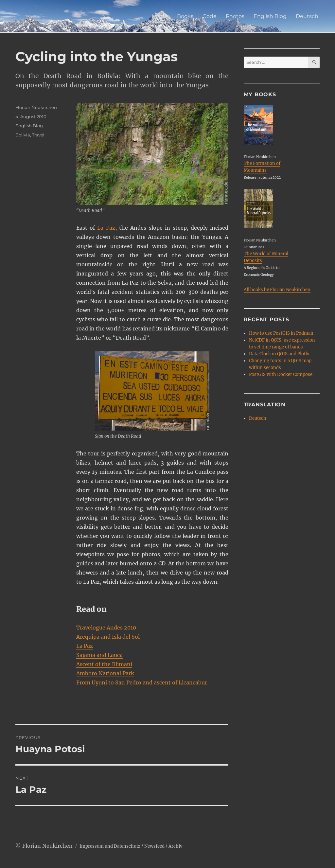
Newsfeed (154, 846)
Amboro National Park (105, 673)
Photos (235, 16)
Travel (38, 135)
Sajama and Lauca (99, 655)
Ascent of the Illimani (104, 664)
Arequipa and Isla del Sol (108, 637)
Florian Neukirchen (36, 107)
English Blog (270, 16)
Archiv (175, 846)
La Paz (106, 228)
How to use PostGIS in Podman (281, 333)
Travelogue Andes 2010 (106, 628)
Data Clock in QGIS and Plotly (279, 354)
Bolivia (23, 135)
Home (160, 16)
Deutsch (307, 16)
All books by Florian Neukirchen (277, 290)
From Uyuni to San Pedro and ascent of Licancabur (142, 682)
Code (210, 16)
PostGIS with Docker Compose (281, 374)
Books (185, 16)
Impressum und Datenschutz (110, 846)
